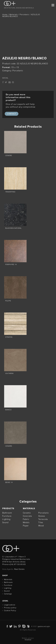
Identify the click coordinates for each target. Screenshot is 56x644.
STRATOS (9, 337)
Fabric (26, 519)
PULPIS (8, 301)
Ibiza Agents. (8, 569)
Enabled (28, 640)
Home (5, 15)
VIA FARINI (9, 373)
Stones (42, 516)
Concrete (27, 516)
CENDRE (9, 446)
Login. (48, 626)
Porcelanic (24, 15)
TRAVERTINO (10, 192)
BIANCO (8, 410)
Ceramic (27, 513)
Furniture (7, 516)
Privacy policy (10, 608)
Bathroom (7, 513)
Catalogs (8, 594)
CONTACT (12, 114)
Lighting (6, 519)
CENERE (9, 156)
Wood (41, 526)
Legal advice (10, 605)
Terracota (43, 519)
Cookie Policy (10, 611)
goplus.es (42, 626)
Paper (26, 526)
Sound (5, 523)
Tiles (41, 523)
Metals (26, 523)
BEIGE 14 (9, 482)
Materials (14, 15)
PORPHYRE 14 (11, 265)
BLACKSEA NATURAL (13, 228)
